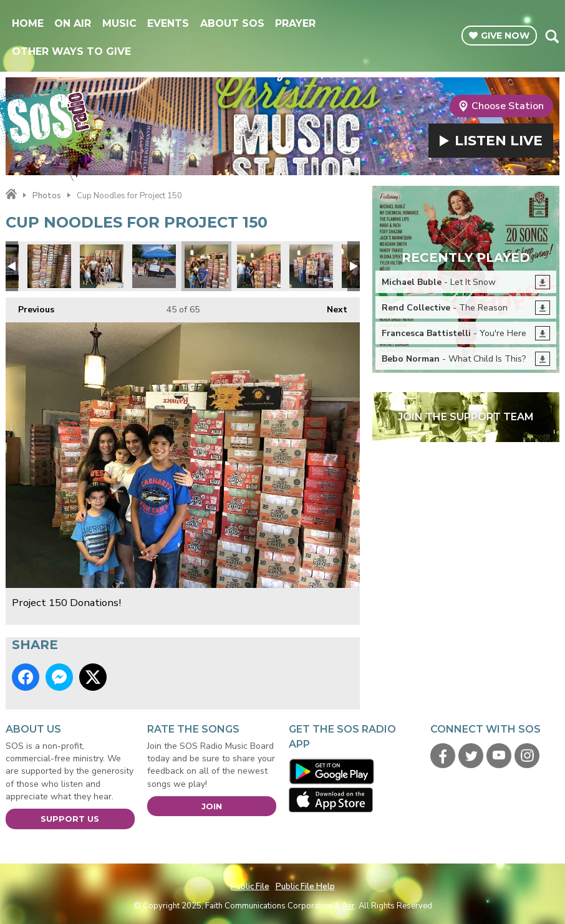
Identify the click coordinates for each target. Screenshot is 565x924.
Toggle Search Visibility (552, 36)
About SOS (232, 23)
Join (212, 806)
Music (119, 23)
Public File (250, 887)
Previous (30, 306)
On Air (73, 23)
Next (331, 306)
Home (28, 23)
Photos (47, 196)
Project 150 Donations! (49, 266)
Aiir (348, 906)
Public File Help (305, 887)
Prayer (295, 23)
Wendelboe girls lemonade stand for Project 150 (154, 266)
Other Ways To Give (71, 51)
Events (168, 23)
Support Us (70, 819)
